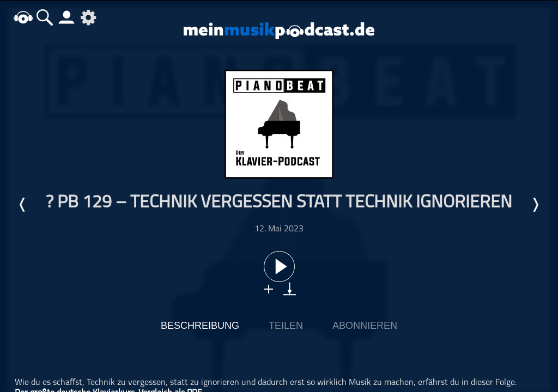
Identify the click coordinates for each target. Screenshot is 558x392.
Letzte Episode (23, 205)
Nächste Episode (535, 205)
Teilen (286, 326)
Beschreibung (200, 326)
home (23, 17)
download (290, 289)
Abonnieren (365, 326)
